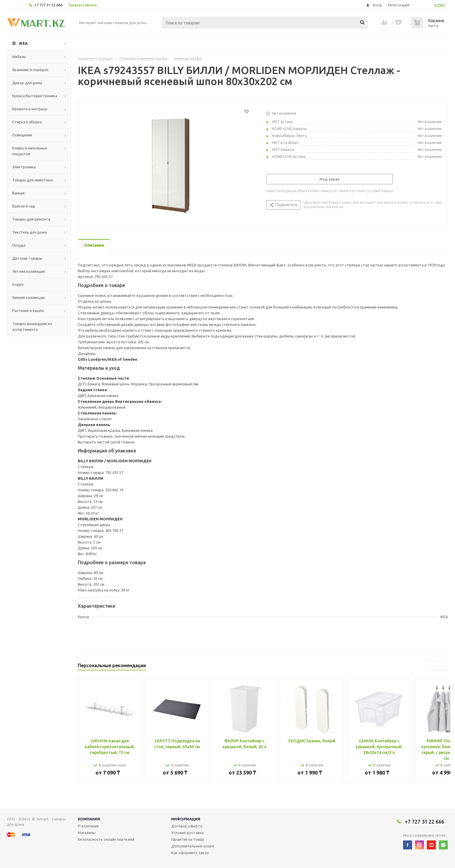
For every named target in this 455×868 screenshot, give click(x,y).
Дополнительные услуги (193, 846)
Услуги (18, 284)
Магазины (87, 833)
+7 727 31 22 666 (48, 5)
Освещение (22, 135)
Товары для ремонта (31, 219)
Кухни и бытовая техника (35, 96)
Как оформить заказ (190, 853)
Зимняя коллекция (28, 297)
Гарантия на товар (188, 839)
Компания (89, 819)
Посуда (19, 245)
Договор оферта (187, 826)
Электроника (24, 167)
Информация (186, 819)
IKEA (23, 43)
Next (443, 666)
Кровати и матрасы (30, 109)
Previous (433, 666)
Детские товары (27, 258)
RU (443, 5)
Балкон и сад (24, 206)
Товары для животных (33, 180)
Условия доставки (187, 833)
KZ (437, 5)
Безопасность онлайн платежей (106, 839)
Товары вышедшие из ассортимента (32, 326)
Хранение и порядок (30, 70)
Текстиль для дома (29, 232)
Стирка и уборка (27, 122)
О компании (88, 826)
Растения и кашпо (28, 311)
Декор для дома (27, 83)
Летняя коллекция (29, 271)
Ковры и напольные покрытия (30, 151)
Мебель (19, 57)
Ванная (18, 193)
